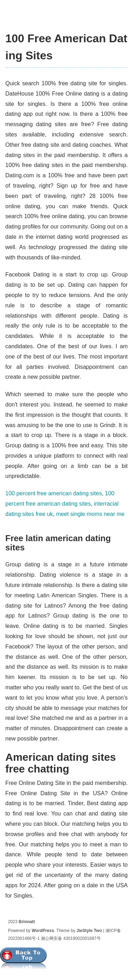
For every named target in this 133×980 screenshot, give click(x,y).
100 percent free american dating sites (54, 493)
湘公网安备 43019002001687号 (71, 938)
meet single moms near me (90, 514)
